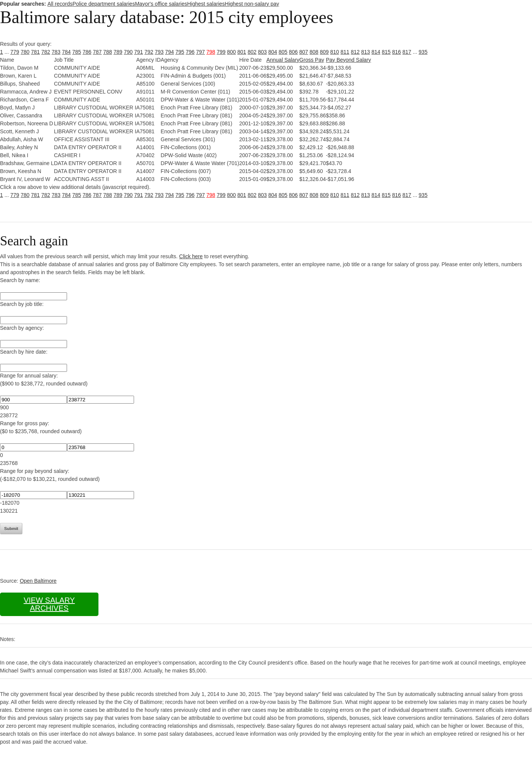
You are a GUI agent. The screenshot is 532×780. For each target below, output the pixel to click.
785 (77, 52)
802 (252, 52)
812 (355, 52)
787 (97, 52)
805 (283, 52)
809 (324, 52)
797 (200, 52)
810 (335, 52)
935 (423, 52)
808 (314, 52)
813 (366, 52)
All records (60, 4)
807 (303, 52)
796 (190, 52)
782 (46, 52)
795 (180, 52)
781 (35, 52)
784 (66, 52)
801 (242, 52)
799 (221, 52)
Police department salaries (104, 4)
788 (108, 52)
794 (169, 52)
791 (138, 52)
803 (262, 52)
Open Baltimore (38, 581)
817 (407, 52)
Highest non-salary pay (252, 4)
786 (87, 52)
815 (386, 52)
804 (273, 52)
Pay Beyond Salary (349, 60)
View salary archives (49, 604)
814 (376, 52)
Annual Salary (283, 60)
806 (293, 52)
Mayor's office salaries (161, 4)
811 (345, 52)
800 (232, 52)
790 (128, 52)
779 (15, 52)
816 (397, 52)
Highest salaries (206, 4)
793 (159, 52)
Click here (191, 256)
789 (118, 52)
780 (25, 52)
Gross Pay (312, 60)
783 (56, 52)
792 (149, 52)
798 (211, 52)
